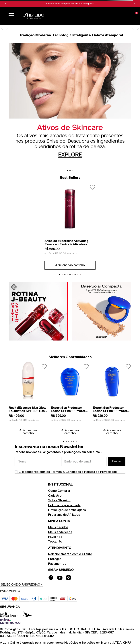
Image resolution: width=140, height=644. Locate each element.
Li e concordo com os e (68, 472)
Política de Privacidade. (101, 472)
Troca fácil (56, 542)
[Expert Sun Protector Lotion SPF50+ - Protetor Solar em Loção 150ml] (70, 399)
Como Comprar (59, 491)
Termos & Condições (66, 472)
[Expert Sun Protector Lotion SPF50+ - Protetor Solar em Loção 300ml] (112, 399)
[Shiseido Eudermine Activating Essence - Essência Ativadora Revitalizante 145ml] (70, 226)
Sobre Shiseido (59, 500)
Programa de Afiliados (64, 515)
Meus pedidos (58, 527)
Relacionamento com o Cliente (70, 554)
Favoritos (55, 537)
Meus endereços (60, 532)
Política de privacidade (64, 505)
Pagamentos (57, 564)
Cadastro (55, 496)
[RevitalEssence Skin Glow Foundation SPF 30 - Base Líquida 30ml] (28, 399)
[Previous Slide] (6, 4)
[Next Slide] (134, 4)
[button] (11, 16)
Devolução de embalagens (67, 510)
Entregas (55, 559)
